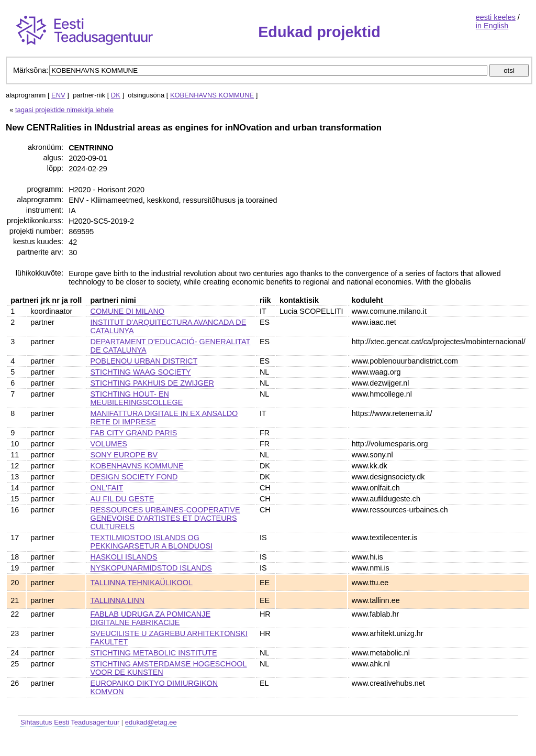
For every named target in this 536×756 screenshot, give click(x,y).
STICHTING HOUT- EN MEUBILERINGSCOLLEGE (137, 398)
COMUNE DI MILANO (128, 311)
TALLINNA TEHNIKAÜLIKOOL (142, 583)
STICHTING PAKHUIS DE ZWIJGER (152, 383)
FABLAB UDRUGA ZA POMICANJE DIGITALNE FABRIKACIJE (151, 618)
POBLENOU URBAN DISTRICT (144, 361)
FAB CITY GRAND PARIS (134, 433)
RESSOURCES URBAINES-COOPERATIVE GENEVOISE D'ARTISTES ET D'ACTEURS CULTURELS (165, 518)
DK (116, 95)
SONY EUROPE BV (124, 455)
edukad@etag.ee (151, 722)
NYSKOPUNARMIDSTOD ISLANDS (151, 568)
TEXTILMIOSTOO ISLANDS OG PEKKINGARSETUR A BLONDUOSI (152, 542)
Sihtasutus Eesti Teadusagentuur (70, 722)
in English (492, 26)
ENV (58, 95)
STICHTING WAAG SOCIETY (141, 372)
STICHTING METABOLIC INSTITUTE (154, 653)
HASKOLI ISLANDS (124, 557)
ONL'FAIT (107, 488)
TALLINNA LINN (118, 600)
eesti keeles (496, 17)
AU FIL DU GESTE (122, 499)
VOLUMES (109, 444)
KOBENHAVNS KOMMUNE (212, 95)
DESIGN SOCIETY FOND (134, 477)
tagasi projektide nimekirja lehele (64, 110)
